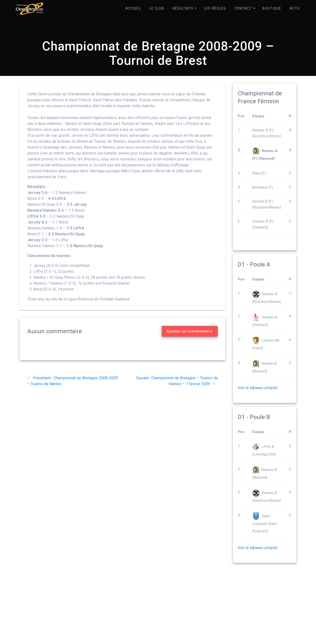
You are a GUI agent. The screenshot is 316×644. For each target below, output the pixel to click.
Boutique (272, 9)
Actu (295, 9)
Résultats (183, 9)
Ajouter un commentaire (190, 331)
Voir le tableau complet (258, 388)
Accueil (133, 9)
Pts (292, 116)
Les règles (215, 9)
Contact (243, 9)
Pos (241, 116)
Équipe (258, 116)
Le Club (157, 9)
